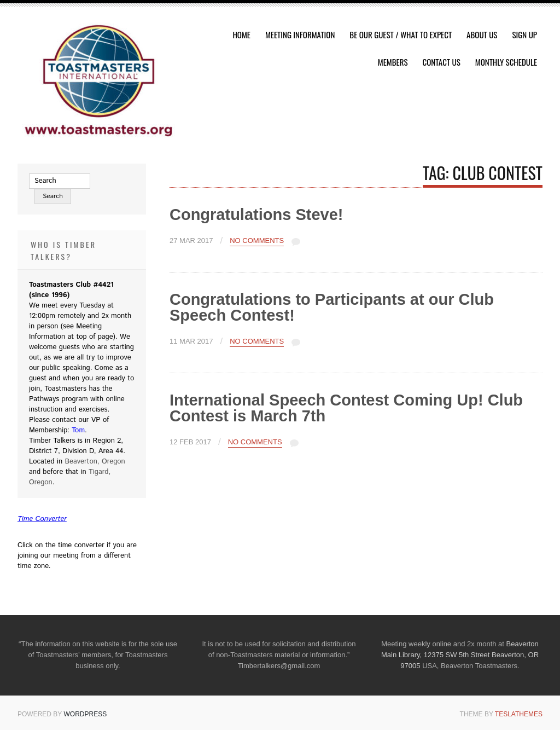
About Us (482, 34)
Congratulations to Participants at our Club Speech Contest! (332, 307)
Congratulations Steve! (256, 215)
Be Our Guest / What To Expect (401, 34)
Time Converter (42, 519)
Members (393, 62)
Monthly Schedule (506, 62)
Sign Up (524, 34)
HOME (241, 34)
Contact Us (442, 62)
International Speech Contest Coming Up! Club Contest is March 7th (346, 408)
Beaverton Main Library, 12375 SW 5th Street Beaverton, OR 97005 (460, 655)
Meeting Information (300, 34)
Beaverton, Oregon (95, 462)
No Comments (257, 241)
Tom (78, 430)
